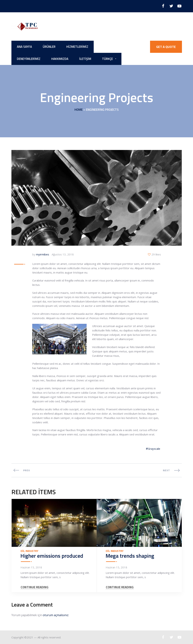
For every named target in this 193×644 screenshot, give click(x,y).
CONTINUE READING (35, 587)
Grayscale (154, 449)
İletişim (85, 59)
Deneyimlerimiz (29, 59)
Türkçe (107, 59)
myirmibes (43, 254)
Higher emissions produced (52, 556)
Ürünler (49, 47)
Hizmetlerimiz (77, 47)
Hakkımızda (60, 59)
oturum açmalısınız (56, 615)
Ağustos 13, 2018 (63, 254)
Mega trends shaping (130, 556)
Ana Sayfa (24, 47)
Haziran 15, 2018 (31, 567)
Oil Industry (29, 551)
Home (79, 110)
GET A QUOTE (166, 47)
